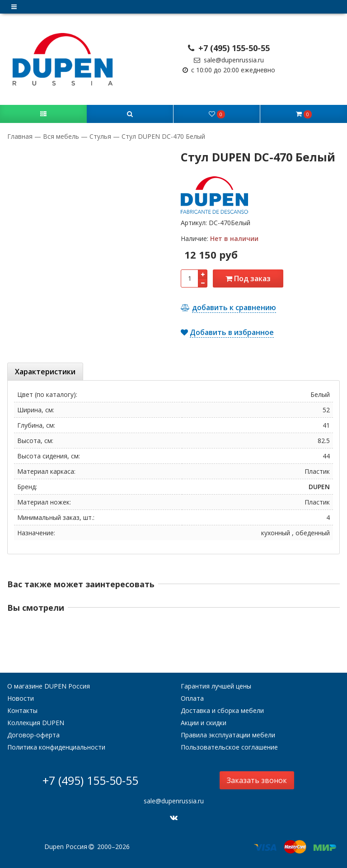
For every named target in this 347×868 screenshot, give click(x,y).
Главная (21, 136)
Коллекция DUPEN (36, 723)
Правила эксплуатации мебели (228, 735)
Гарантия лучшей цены (216, 686)
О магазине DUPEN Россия (49, 686)
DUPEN (319, 487)
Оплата (192, 698)
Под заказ (248, 278)
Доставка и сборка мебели (222, 710)
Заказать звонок (257, 780)
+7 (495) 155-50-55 (229, 48)
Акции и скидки (204, 723)
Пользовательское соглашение (229, 747)
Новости (21, 698)
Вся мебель (61, 136)
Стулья (100, 136)
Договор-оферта (33, 735)
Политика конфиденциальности (56, 747)
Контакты (22, 710)
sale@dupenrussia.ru (229, 60)
